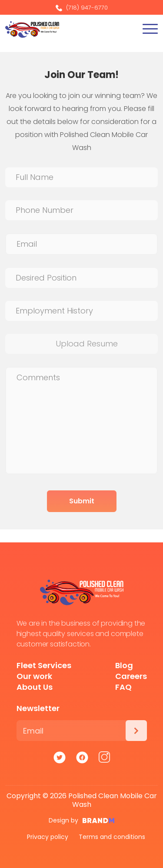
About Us (35, 687)
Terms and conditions (112, 837)
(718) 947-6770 (82, 8)
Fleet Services (44, 665)
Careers (131, 676)
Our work (34, 676)
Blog (124, 665)
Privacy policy (48, 837)
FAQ (123, 687)
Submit (82, 501)
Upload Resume (87, 344)
